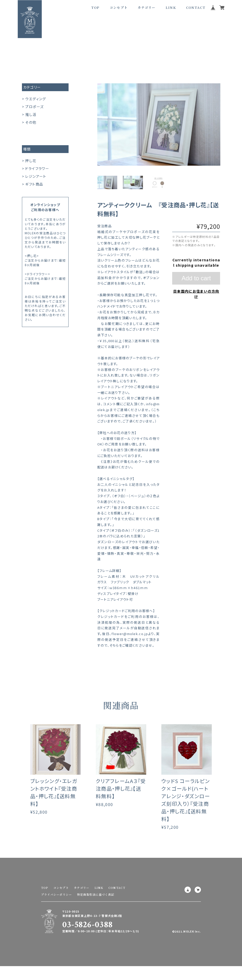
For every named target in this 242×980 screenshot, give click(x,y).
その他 (31, 122)
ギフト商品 (34, 184)
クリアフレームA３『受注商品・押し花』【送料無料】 (121, 796)
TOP (95, 7)
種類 (27, 149)
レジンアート (36, 176)
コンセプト (119, 7)
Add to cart (196, 278)
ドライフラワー (37, 168)
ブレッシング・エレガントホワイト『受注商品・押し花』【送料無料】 (54, 800)
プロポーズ (34, 107)
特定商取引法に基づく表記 (96, 894)
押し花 (31, 161)
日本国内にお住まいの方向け (196, 294)
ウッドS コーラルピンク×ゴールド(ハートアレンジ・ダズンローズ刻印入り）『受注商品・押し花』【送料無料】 (186, 807)
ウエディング (36, 99)
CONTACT (196, 7)
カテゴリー (32, 87)
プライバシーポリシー (57, 894)
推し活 (31, 114)
